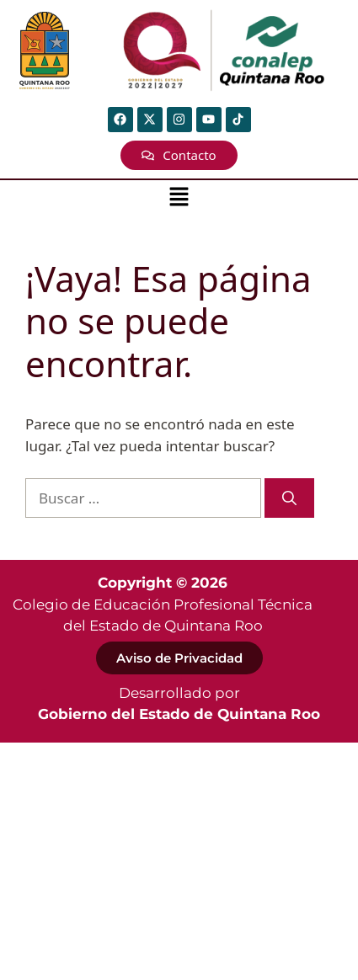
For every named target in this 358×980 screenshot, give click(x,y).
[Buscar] (289, 498)
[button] (179, 198)
